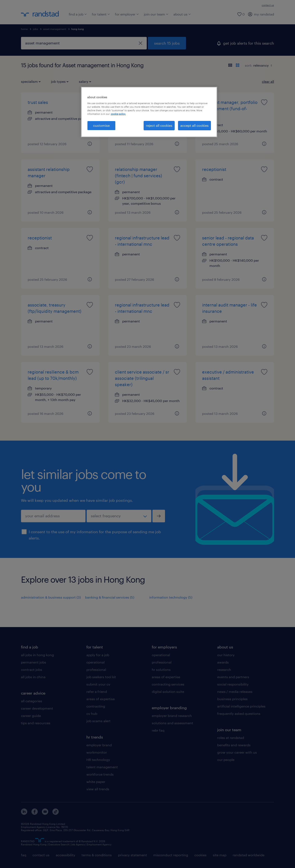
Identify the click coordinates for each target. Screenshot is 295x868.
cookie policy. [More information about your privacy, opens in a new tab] (118, 114)
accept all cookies (194, 125)
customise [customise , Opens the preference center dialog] (101, 125)
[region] (149, 112)
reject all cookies (159, 125)
